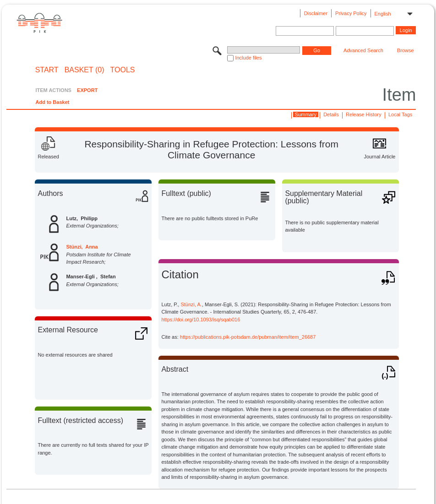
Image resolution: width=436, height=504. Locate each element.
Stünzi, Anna (82, 247)
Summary (306, 114)
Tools (123, 70)
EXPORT (87, 90)
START (47, 70)
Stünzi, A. (191, 304)
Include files (248, 58)
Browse (406, 50)
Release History (364, 114)
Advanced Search (363, 50)
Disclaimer (316, 13)
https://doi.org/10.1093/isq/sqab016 (201, 320)
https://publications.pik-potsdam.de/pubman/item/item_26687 (248, 337)
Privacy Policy (351, 13)
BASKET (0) (84, 70)
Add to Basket (52, 102)
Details (331, 114)
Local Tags (400, 114)
